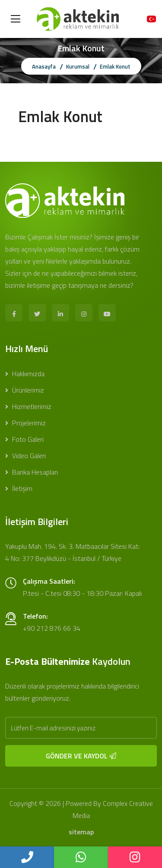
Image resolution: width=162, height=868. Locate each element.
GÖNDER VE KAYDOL (81, 756)
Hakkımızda (25, 374)
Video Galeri (25, 456)
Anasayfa (44, 66)
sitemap (81, 832)
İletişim (19, 488)
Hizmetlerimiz (28, 406)
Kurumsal (78, 66)
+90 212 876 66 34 (52, 628)
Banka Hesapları (32, 472)
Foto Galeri (24, 439)
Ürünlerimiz (25, 390)
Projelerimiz (25, 423)
